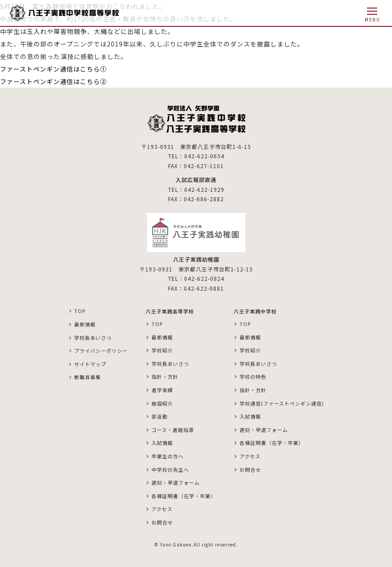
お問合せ (162, 522)
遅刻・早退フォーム (176, 482)
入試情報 (162, 443)
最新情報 (85, 324)
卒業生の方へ (168, 456)
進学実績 (162, 390)
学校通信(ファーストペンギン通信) (282, 403)
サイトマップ (90, 364)
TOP (80, 311)
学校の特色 (253, 377)
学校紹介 (162, 350)
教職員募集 (88, 377)
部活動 (160, 416)
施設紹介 (162, 403)
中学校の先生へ (170, 470)
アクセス (162, 509)
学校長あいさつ (93, 338)
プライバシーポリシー (101, 351)
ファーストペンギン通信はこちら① (57, 69)
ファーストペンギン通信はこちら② (53, 81)
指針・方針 (165, 377)
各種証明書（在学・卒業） (184, 496)
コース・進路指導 (173, 430)
